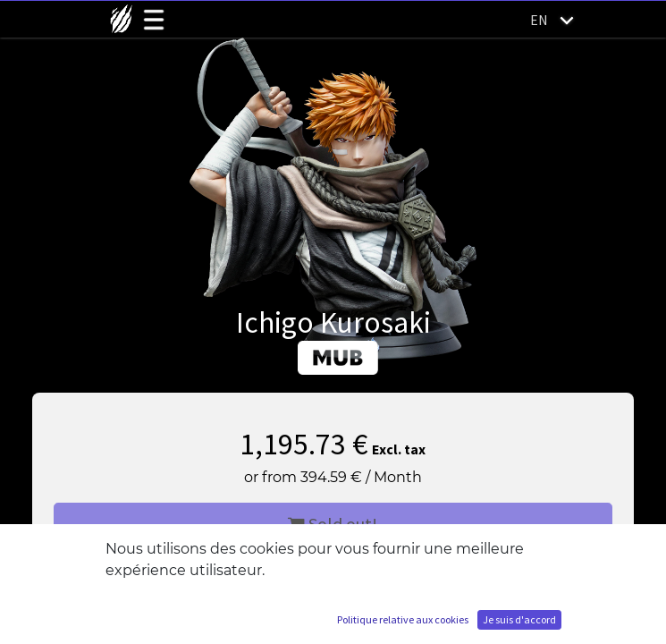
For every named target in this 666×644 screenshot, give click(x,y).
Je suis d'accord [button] (519, 619)
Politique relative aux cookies (403, 619)
